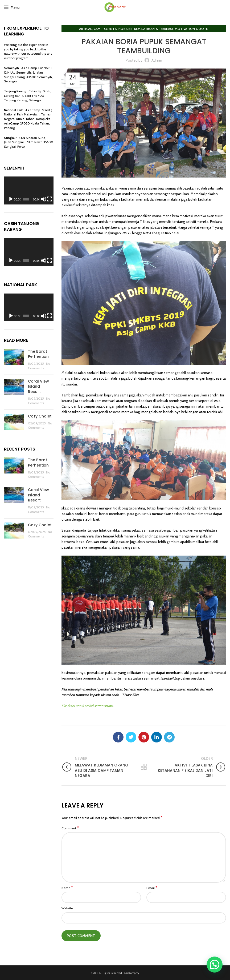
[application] (29, 190)
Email (152, 888)
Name (67, 888)
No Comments (39, 366)
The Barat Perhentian (38, 354)
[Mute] (44, 199)
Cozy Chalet (40, 416)
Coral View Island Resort (38, 386)
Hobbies (126, 29)
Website (67, 908)
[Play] (11, 199)
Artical (86, 29)
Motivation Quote (191, 29)
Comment (70, 828)
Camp (98, 29)
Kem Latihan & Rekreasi (154, 29)
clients (110, 29)
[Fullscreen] (50, 199)
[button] (215, 965)
